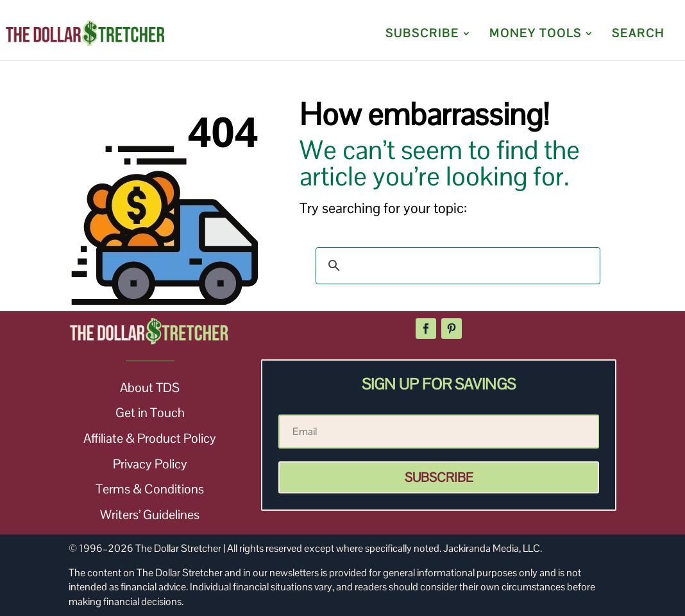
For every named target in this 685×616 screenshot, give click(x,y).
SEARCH (638, 35)
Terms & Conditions (150, 489)
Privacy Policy (150, 464)
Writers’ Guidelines (150, 515)
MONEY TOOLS (536, 35)
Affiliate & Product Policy (150, 438)
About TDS (150, 388)
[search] (456, 266)
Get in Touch (150, 413)
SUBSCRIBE (422, 35)
